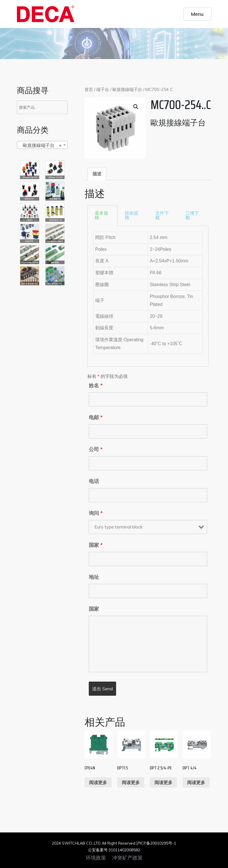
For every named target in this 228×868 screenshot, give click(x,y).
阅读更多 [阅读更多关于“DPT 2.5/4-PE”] (163, 782)
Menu (197, 14)
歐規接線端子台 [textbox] (41, 145)
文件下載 (162, 215)
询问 (96, 513)
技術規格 (132, 215)
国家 (96, 545)
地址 (94, 577)
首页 (89, 89)
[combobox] (42, 145)
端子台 (103, 89)
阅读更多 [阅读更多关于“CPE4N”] (98, 782)
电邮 (96, 417)
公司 (96, 449)
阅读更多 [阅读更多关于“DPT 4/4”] (196, 782)
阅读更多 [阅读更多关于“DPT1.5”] (131, 782)
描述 (97, 174)
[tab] (97, 174)
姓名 (96, 386)
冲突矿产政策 (127, 858)
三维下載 (192, 215)
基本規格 (101, 215)
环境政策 (96, 858)
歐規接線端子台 (127, 89)
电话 (94, 481)
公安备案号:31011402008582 (114, 850)
